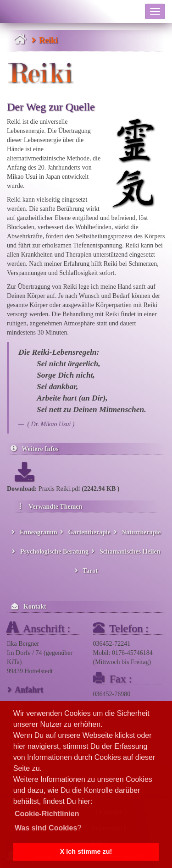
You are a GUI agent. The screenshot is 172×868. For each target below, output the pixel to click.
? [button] (48, 828)
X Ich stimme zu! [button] (86, 852)
